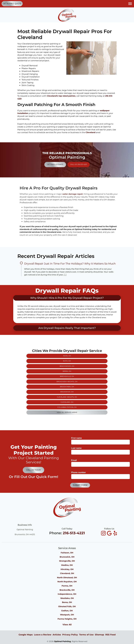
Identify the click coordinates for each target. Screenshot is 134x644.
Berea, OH (67, 379)
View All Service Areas (67, 391)
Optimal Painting (62, 641)
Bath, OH (67, 376)
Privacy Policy (70, 635)
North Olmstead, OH (67, 578)
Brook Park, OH (67, 384)
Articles (57, 635)
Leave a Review (43, 635)
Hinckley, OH (67, 569)
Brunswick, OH (67, 385)
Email (75, 460)
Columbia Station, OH (67, 390)
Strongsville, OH (67, 561)
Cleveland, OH (67, 388)
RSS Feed (110, 635)
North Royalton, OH (67, 582)
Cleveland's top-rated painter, (61, 96)
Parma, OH (67, 586)
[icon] (104, 534)
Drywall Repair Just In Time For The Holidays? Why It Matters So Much (70, 264)
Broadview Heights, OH (67, 382)
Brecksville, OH (67, 381)
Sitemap (99, 635)
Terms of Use (86, 635)
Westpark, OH (67, 615)
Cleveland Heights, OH (67, 387)
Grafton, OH (67, 611)
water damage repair (80, 194)
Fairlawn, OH (67, 553)
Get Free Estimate (64, 161)
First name (77, 438)
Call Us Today (33, 470)
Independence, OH (67, 594)
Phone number (79, 472)
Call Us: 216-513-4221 (70, 161)
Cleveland (90, 132)
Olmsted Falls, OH (67, 606)
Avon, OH (67, 375)
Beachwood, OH (67, 378)
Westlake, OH (67, 598)
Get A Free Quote (12, 4)
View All (67, 625)
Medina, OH (67, 565)
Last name (77, 448)
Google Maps (26, 635)
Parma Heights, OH (67, 619)
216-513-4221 (74, 533)
